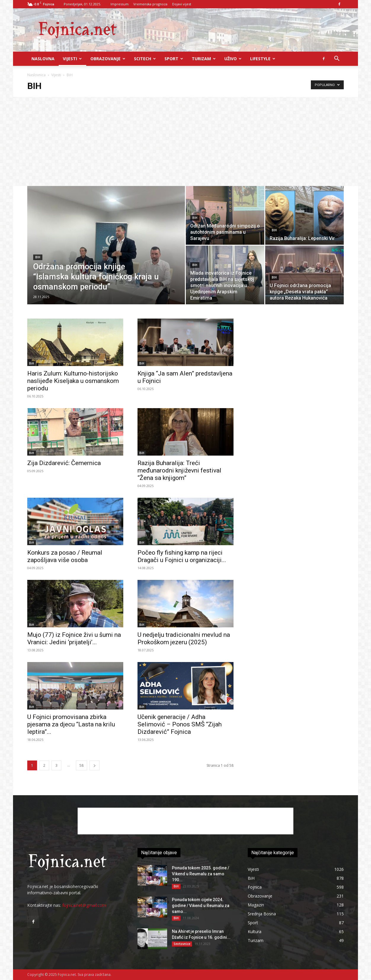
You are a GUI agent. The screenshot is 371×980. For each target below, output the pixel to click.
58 (81, 765)
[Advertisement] (185, 141)
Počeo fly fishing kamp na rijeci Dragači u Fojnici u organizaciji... (182, 556)
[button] (337, 59)
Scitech (145, 59)
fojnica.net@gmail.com (84, 905)
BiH (38, 257)
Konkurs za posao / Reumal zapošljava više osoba (65, 556)
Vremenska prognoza (150, 4)
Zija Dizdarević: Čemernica (64, 463)
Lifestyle (263, 59)
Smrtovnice (182, 944)
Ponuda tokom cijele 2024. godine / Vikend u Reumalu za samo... (201, 906)
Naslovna (43, 59)
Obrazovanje (108, 59)
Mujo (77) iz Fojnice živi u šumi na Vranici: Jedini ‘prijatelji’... (74, 638)
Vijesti (72, 59)
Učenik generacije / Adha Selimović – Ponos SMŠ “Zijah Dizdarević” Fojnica (180, 724)
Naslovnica (36, 75)
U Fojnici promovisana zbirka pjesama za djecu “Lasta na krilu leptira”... (71, 724)
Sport (174, 59)
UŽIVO (233, 59)
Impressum (120, 4)
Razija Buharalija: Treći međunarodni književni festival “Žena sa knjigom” (179, 470)
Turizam (204, 59)
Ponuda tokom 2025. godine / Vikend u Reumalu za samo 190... (200, 874)
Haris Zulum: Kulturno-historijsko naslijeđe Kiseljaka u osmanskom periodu (73, 381)
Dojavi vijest (182, 4)
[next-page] (95, 765)
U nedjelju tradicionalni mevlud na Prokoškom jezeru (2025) (184, 638)
